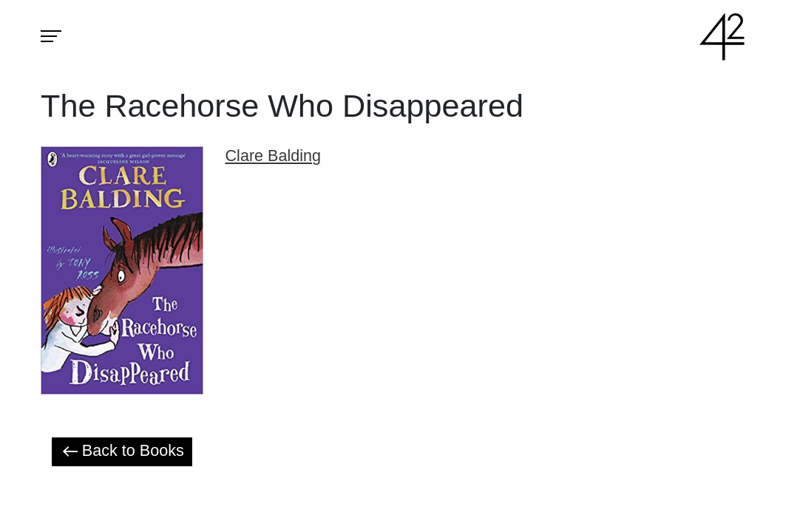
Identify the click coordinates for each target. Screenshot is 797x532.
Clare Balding (274, 156)
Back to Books (122, 451)
